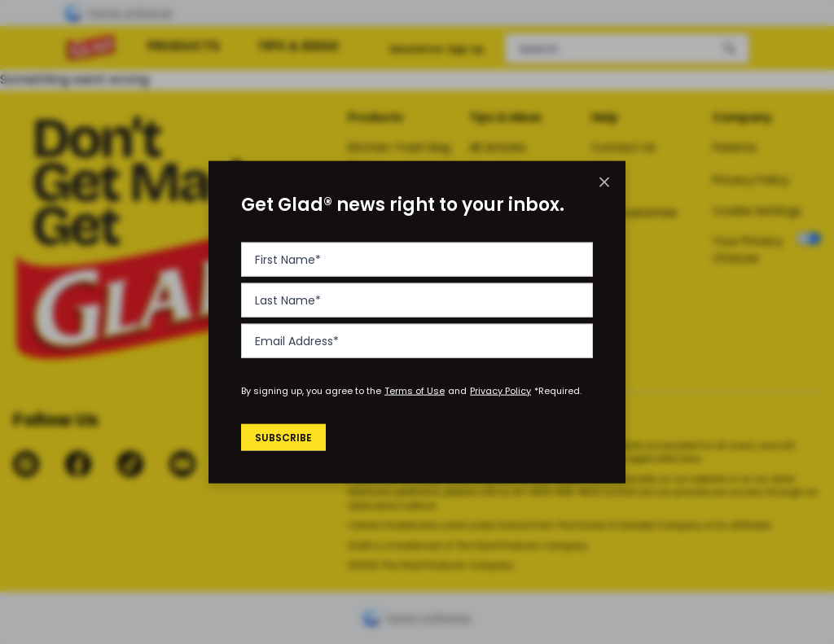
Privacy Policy (500, 391)
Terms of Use (415, 391)
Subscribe (286, 437)
